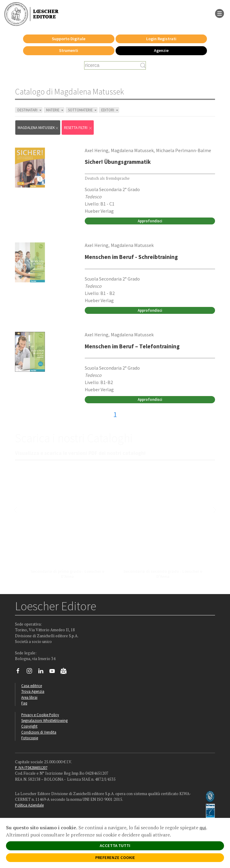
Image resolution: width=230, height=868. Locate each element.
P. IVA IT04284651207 (31, 767)
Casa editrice (32, 686)
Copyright (29, 726)
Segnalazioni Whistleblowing (44, 720)
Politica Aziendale (29, 805)
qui (203, 827)
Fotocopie (30, 738)
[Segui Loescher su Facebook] (20, 672)
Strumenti (69, 50)
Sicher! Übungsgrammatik (118, 162)
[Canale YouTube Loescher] (54, 672)
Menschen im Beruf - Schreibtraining (131, 257)
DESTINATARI (30, 110)
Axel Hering (97, 150)
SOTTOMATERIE (83, 110)
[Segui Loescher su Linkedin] (43, 672)
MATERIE (55, 110)
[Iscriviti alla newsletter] (66, 672)
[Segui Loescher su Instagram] (32, 672)
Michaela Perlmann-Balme (184, 150)
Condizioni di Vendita (39, 732)
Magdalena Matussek (38, 128)
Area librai (29, 697)
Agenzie (161, 50)
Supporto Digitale (69, 39)
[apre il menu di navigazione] (220, 13)
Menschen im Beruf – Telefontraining (132, 346)
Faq (24, 703)
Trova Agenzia (33, 691)
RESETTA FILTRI (78, 128)
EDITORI (110, 110)
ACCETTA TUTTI (115, 845)
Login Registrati (161, 39)
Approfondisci (150, 221)
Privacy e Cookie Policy (40, 715)
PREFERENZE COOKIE (115, 857)
